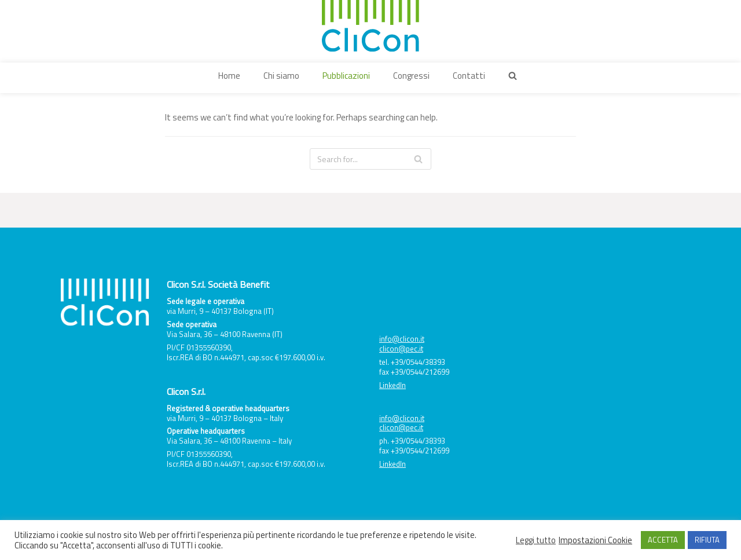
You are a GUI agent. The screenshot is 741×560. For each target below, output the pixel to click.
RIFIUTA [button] (707, 540)
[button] (513, 76)
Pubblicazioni (346, 76)
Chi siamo (281, 76)
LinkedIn (392, 385)
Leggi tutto (536, 540)
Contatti (469, 76)
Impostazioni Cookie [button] (595, 540)
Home (229, 76)
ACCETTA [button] (663, 540)
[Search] (370, 159)
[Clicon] (370, 26)
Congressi (411, 76)
